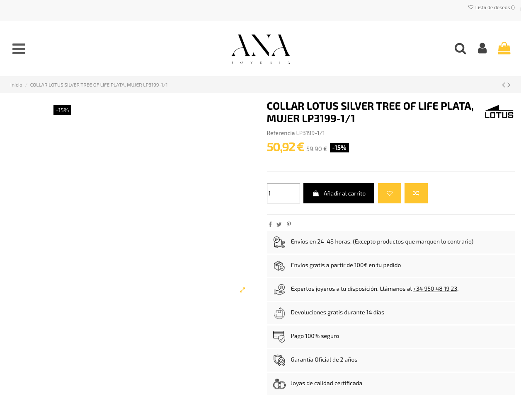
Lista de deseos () (491, 7)
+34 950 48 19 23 (435, 289)
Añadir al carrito (339, 193)
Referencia (281, 133)
